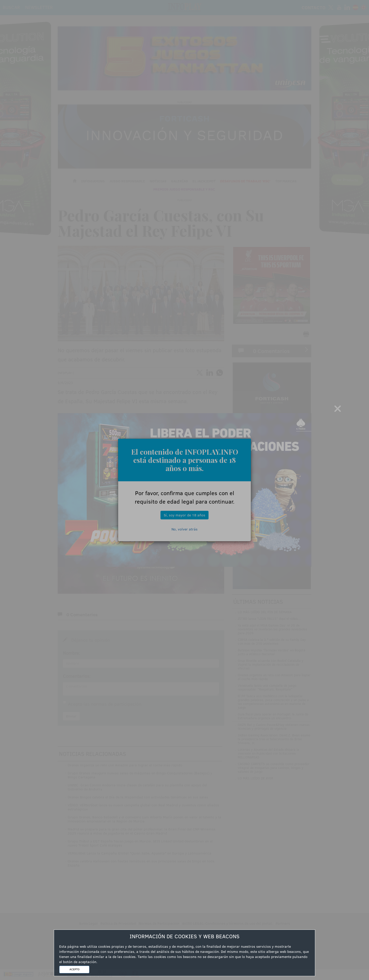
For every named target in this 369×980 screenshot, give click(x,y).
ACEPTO (74, 969)
